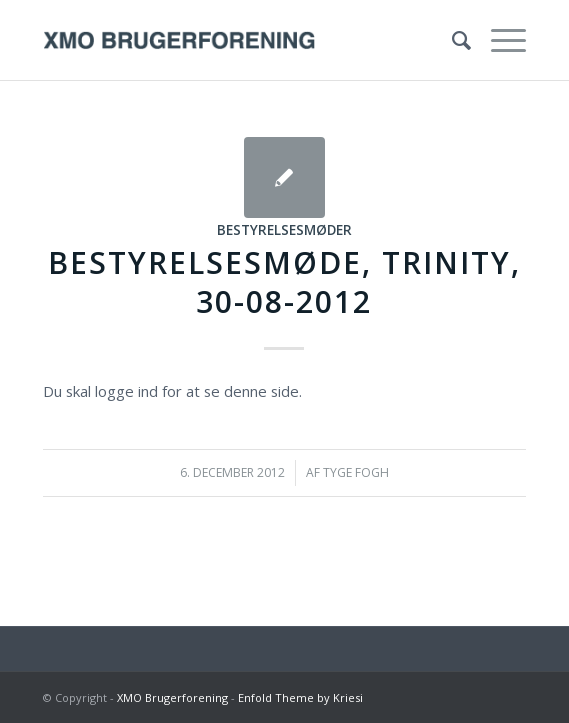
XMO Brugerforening (172, 697)
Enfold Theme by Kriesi (300, 697)
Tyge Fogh (356, 472)
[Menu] (498, 40)
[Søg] (451, 40)
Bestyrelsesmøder (284, 230)
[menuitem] (451, 40)
